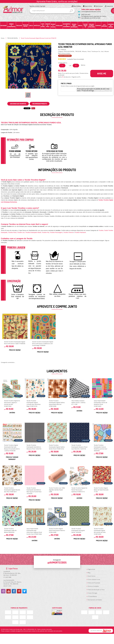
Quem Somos (92, 576)
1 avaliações (70, 59)
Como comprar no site (94, 579)
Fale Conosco (99, 6)
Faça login (43, 6)
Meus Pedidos (77, 6)
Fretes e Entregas (93, 593)
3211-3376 (7, 586)
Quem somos (88, 6)
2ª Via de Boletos (92, 596)
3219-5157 (86, 15)
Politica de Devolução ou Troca (96, 590)
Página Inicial (91, 569)
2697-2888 (7, 577)
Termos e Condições (93, 586)
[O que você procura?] (71, 11)
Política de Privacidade (94, 583)
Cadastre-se (110, 6)
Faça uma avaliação (79, 59)
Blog (89, 573)
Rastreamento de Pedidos (95, 600)
